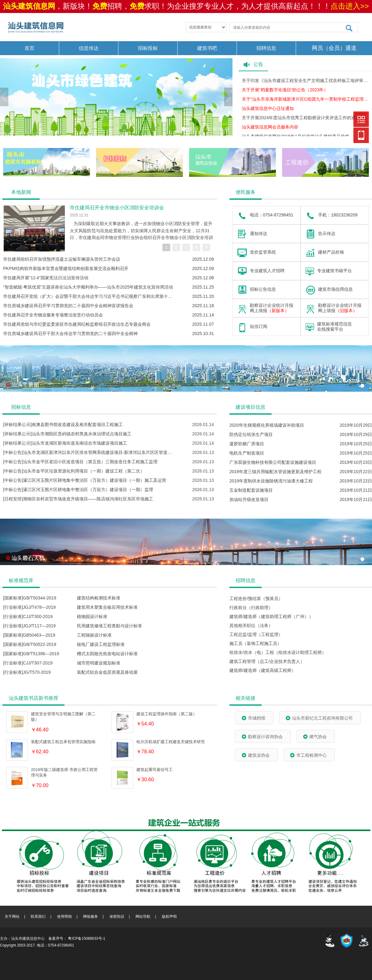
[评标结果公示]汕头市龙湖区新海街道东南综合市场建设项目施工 (65, 443)
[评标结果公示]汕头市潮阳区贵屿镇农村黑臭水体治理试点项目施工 (67, 434)
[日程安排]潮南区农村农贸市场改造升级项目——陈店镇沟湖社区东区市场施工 (78, 499)
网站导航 (143, 917)
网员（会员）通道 (334, 48)
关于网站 (12, 917)
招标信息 (21, 407)
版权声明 (169, 917)
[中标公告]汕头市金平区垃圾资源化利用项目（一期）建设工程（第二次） (74, 471)
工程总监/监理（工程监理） (256, 634)
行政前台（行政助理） (251, 608)
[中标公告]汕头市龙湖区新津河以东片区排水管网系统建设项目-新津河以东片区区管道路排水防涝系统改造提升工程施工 (118, 452)
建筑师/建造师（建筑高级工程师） (263, 670)
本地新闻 (21, 192)
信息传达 (89, 48)
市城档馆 (253, 718)
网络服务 (91, 917)
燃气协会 (315, 737)
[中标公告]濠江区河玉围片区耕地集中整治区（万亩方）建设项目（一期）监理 (78, 490)
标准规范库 (21, 580)
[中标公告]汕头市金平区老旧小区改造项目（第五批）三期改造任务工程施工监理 (80, 462)
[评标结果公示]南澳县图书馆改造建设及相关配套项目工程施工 (63, 425)
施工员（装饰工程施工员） (255, 643)
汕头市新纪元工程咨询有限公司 (319, 718)
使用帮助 (64, 917)
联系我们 (38, 917)
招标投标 (148, 48)
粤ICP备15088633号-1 (86, 939)
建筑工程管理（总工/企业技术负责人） (267, 661)
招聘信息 (266, 48)
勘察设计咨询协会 (262, 737)
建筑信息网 (361, 119)
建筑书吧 (207, 48)
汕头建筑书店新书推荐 (33, 698)
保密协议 (117, 917)
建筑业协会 (256, 755)
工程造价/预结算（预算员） (256, 599)
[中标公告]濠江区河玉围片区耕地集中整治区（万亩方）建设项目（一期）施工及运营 (85, 480)
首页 (29, 48)
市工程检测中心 (308, 755)
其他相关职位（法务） (251, 625)
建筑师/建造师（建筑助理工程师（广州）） (271, 616)
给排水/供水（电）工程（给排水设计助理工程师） (278, 652)
